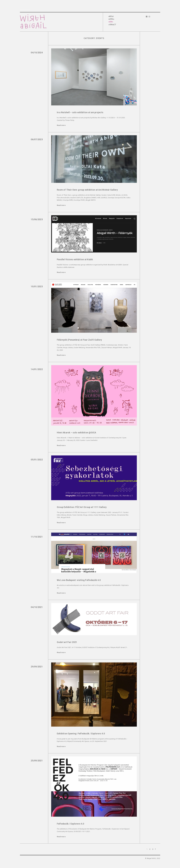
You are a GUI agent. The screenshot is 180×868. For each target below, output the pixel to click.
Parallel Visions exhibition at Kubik (75, 259)
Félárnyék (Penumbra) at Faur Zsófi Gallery (79, 340)
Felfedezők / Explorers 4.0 (70, 824)
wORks (111, 19)
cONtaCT (112, 25)
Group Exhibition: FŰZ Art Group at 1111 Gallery (82, 507)
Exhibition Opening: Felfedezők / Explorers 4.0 (81, 734)
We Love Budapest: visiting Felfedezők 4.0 (79, 580)
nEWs (111, 22)
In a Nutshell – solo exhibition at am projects (80, 112)
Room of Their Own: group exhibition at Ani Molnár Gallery (87, 190)
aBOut (111, 16)
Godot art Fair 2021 (67, 642)
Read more (61, 125)
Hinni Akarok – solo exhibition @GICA (77, 433)
